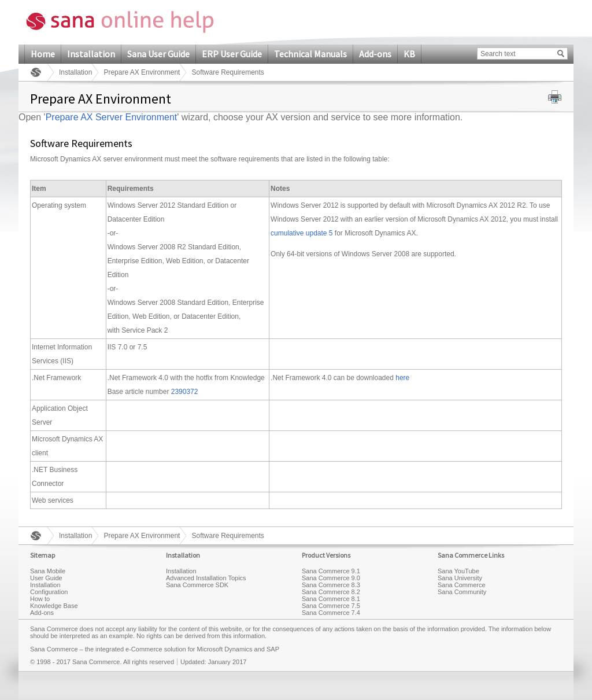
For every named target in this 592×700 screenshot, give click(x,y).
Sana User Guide (158, 54)
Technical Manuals (310, 54)
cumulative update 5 (301, 233)
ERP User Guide (232, 54)
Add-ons (375, 54)
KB (409, 54)
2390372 (185, 392)
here (402, 378)
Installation (91, 54)
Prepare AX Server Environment (112, 117)
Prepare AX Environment (142, 72)
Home (43, 54)
